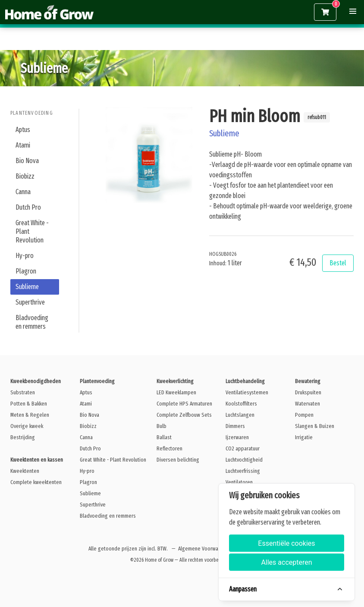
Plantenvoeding (32, 113)
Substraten (23, 392)
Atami (23, 145)
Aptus (23, 130)
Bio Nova (27, 161)
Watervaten (308, 404)
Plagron (26, 271)
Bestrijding (23, 437)
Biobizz (25, 176)
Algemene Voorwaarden (205, 549)
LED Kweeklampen (176, 392)
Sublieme (27, 287)
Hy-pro (25, 256)
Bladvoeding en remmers (32, 322)
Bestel (338, 263)
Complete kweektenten (36, 482)
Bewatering (308, 381)
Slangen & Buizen (315, 426)
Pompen (304, 415)
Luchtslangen (240, 415)
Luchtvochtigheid (244, 460)
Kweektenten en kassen (37, 460)
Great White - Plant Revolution (32, 231)
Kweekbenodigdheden (36, 381)
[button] (353, 11)
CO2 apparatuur (243, 448)
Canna (23, 192)
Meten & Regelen (30, 415)
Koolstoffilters (241, 404)
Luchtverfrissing (243, 471)
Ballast (164, 437)
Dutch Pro (28, 207)
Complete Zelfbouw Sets (184, 415)
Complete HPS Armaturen (184, 404)
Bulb (162, 426)
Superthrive (30, 302)
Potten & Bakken (29, 404)
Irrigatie (304, 437)
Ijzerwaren (237, 437)
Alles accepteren (286, 562)
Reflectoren (169, 448)
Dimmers (235, 426)
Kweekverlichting (175, 381)
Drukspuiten (308, 392)
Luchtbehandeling (245, 381)
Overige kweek (27, 426)
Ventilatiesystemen (247, 392)
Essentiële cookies (286, 543)
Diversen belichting (178, 460)
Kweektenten (25, 471)
